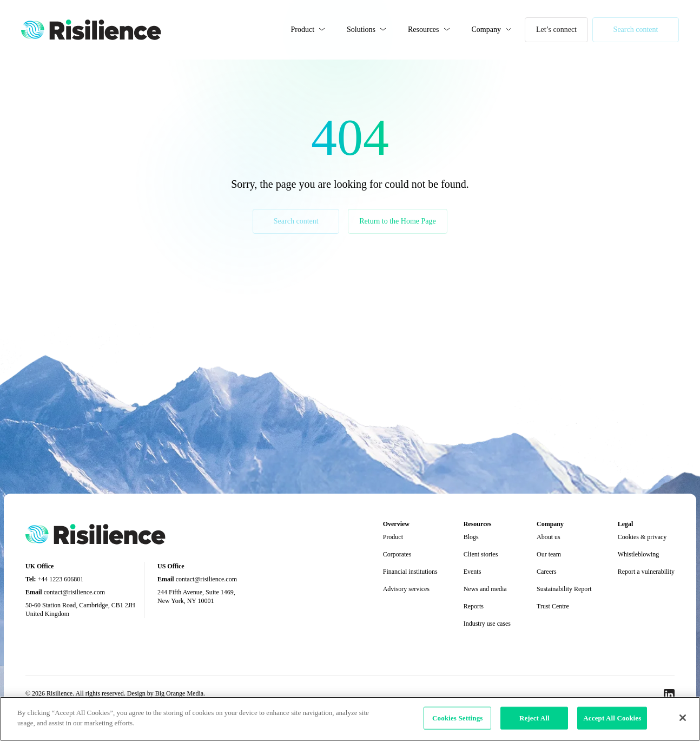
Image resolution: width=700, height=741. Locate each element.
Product (303, 29)
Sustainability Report (564, 589)
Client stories (481, 554)
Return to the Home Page (398, 221)
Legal (626, 524)
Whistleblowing (639, 554)
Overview (396, 524)
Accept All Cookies (612, 718)
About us (549, 537)
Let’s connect (556, 29)
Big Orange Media (179, 693)
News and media (485, 589)
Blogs (471, 537)
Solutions (361, 29)
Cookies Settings (457, 718)
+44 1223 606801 (61, 579)
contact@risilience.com (74, 592)
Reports (474, 606)
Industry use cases (487, 624)
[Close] (683, 718)
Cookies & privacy (642, 537)
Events (473, 572)
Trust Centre (553, 606)
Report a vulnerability (646, 572)
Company (486, 29)
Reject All (534, 718)
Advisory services (406, 589)
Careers (547, 572)
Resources (424, 29)
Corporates (397, 554)
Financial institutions (410, 572)
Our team (549, 554)
